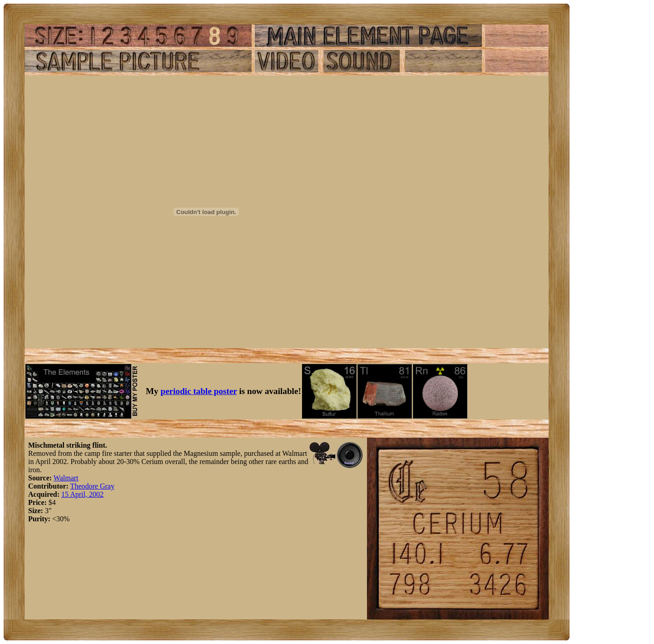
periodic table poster (199, 391)
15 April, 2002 (82, 494)
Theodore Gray (92, 486)
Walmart (66, 478)
